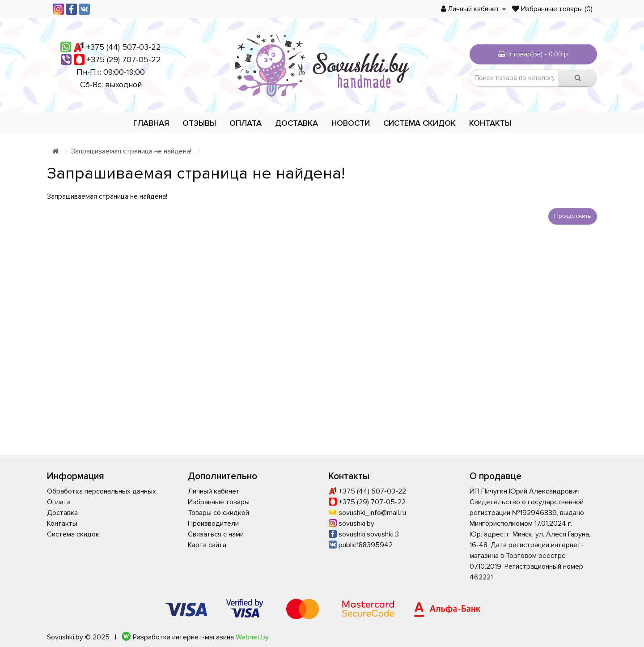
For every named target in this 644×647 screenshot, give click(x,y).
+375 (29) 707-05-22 (124, 60)
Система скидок (419, 123)
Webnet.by (252, 637)
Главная (151, 123)
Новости (351, 123)
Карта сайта (207, 545)
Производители (213, 524)
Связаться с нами (216, 534)
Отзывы (199, 123)
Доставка (297, 123)
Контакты (490, 123)
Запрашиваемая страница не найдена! (131, 151)
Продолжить (573, 216)
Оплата (246, 123)
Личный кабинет (214, 491)
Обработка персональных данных (102, 491)
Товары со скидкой (218, 513)
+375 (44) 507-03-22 (124, 47)
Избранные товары (219, 502)
